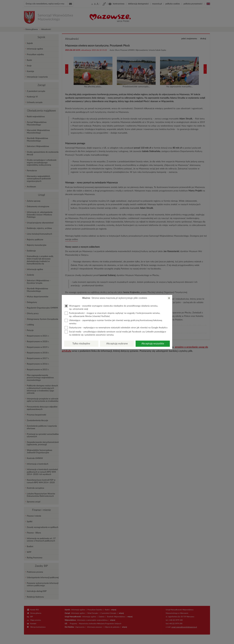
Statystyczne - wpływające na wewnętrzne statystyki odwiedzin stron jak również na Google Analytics (116, 328)
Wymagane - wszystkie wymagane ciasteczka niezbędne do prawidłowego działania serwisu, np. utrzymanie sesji (111, 307)
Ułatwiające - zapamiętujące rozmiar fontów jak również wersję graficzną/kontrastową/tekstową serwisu (113, 322)
